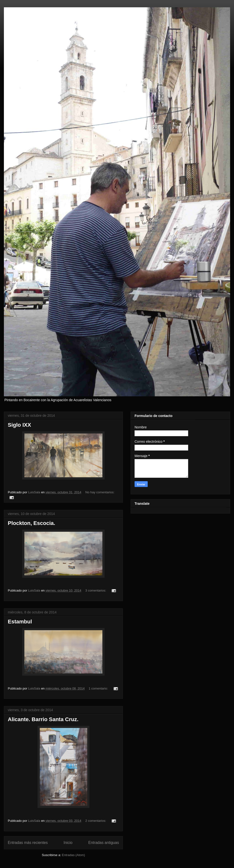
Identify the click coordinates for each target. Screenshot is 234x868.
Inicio (68, 843)
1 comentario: (99, 688)
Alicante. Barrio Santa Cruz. (43, 719)
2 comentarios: (96, 821)
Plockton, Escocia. (31, 523)
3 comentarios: (96, 590)
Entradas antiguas (104, 843)
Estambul (20, 622)
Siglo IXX (19, 425)
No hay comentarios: (100, 492)
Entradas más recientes (28, 843)
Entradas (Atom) (73, 855)
